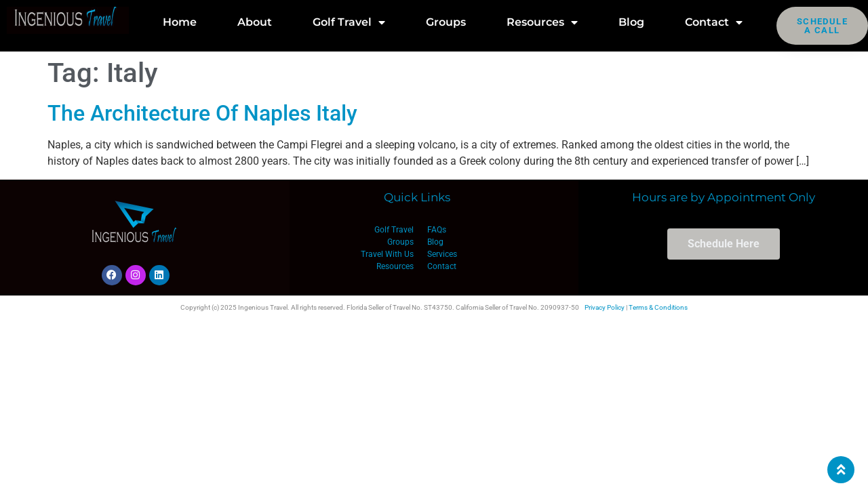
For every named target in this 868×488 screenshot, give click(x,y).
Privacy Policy (605, 307)
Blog (631, 22)
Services (442, 254)
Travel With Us (387, 254)
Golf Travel (349, 22)
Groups (446, 22)
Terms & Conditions (658, 307)
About (255, 22)
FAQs (437, 230)
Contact (714, 22)
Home (180, 22)
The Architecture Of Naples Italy (202, 113)
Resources (542, 22)
